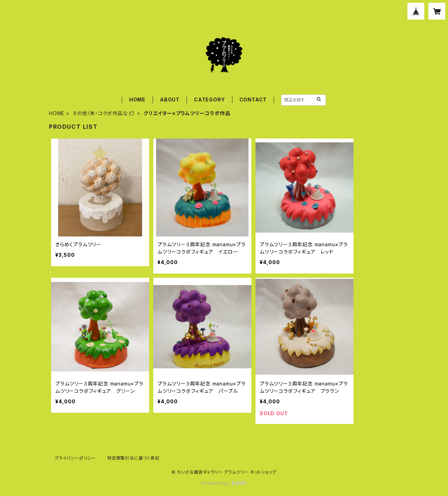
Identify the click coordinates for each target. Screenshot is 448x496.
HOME (137, 100)
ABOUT (170, 100)
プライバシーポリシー (75, 458)
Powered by (224, 483)
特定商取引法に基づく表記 (133, 458)
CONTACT (253, 100)
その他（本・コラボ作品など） (104, 113)
